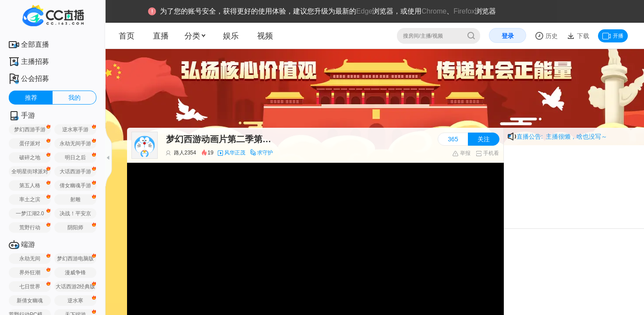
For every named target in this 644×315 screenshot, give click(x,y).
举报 (461, 153)
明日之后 (75, 157)
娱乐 (231, 36)
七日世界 (30, 287)
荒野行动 (30, 227)
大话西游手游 (75, 171)
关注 (484, 139)
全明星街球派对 (30, 171)
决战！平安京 (75, 213)
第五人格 (30, 185)
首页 (127, 36)
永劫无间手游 (75, 143)
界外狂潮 (30, 273)
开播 (613, 36)
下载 (582, 36)
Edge (364, 11)
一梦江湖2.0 (30, 213)
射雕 (75, 199)
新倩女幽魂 (30, 301)
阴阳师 (75, 227)
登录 (508, 36)
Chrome (434, 11)
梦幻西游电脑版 (75, 259)
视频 (265, 36)
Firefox (464, 11)
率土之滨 (30, 199)
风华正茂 (235, 153)
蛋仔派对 (30, 143)
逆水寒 (75, 301)
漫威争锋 (75, 273)
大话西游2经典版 (76, 287)
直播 (161, 36)
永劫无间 (30, 259)
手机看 (487, 153)
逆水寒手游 (75, 129)
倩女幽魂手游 (75, 185)
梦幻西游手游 (30, 129)
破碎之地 (30, 157)
